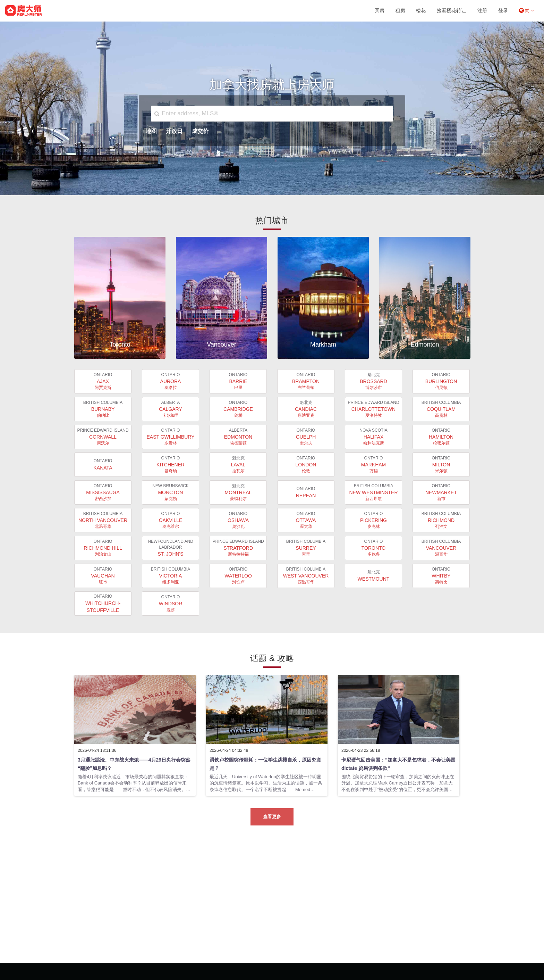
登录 (503, 10)
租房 (400, 10)
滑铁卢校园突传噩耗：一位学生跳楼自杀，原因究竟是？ (265, 764)
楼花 (421, 10)
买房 (380, 10)
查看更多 (272, 817)
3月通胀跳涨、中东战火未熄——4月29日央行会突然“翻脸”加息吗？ (134, 764)
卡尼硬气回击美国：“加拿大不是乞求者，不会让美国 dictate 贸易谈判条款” (398, 764)
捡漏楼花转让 (451, 10)
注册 (482, 10)
